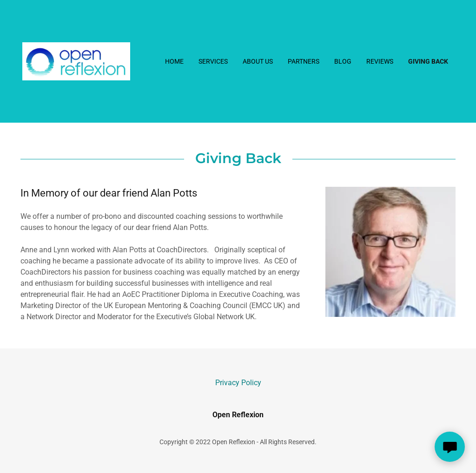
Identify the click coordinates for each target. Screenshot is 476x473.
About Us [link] (258, 61)
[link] (76, 61)
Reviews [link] (380, 61)
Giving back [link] (428, 61)
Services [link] (213, 61)
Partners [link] (304, 61)
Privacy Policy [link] (238, 383)
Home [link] (174, 61)
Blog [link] (343, 61)
